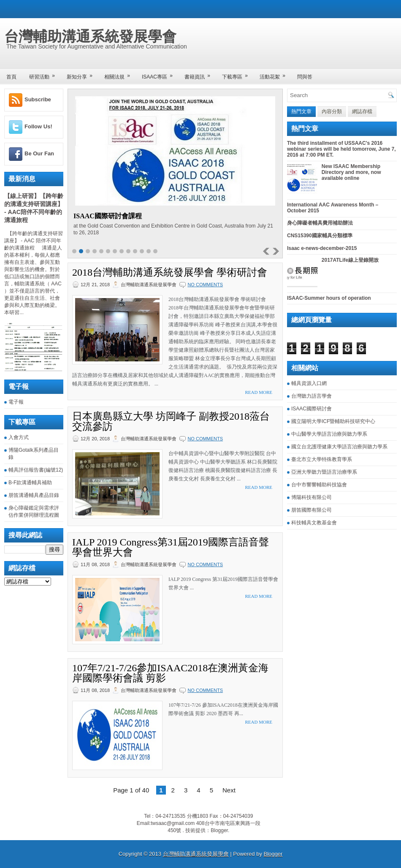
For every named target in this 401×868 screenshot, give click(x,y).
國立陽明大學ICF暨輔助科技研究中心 (333, 421)
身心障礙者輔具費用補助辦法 (320, 223)
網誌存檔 (362, 111)
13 (155, 251)
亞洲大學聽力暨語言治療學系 (324, 472)
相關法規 (120, 74)
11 (142, 251)
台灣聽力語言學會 (312, 396)
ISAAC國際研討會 (312, 409)
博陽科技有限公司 (312, 497)
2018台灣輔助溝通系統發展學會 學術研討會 (170, 272)
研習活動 (45, 74)
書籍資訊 (200, 74)
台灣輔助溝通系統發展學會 (90, 36)
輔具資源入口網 (309, 383)
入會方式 (19, 437)
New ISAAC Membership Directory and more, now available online (351, 172)
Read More (259, 392)
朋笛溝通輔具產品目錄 (34, 495)
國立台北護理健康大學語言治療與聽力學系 (339, 447)
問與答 (305, 77)
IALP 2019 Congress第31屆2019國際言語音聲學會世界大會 (171, 547)
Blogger (219, 830)
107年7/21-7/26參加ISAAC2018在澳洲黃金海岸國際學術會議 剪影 (170, 673)
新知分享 (82, 74)
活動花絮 (275, 74)
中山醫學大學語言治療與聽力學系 (329, 434)
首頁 (11, 77)
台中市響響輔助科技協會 (319, 485)
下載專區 (238, 74)
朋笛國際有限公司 (312, 510)
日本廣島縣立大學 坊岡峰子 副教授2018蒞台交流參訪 (171, 421)
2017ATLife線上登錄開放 (350, 260)
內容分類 (332, 111)
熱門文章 (301, 111)
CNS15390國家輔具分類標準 (320, 236)
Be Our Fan (39, 153)
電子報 (16, 402)
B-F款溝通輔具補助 (30, 483)
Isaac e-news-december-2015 (322, 248)
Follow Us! (38, 126)
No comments (205, 285)
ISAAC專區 (160, 74)
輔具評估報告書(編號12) (36, 470)
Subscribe (38, 99)
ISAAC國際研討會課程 (108, 216)
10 (135, 251)
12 (149, 251)
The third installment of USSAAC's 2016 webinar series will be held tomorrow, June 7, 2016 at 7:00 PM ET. (341, 149)
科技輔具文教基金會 (314, 523)
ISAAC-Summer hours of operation (329, 298)
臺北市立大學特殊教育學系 (322, 459)
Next (229, 790)
